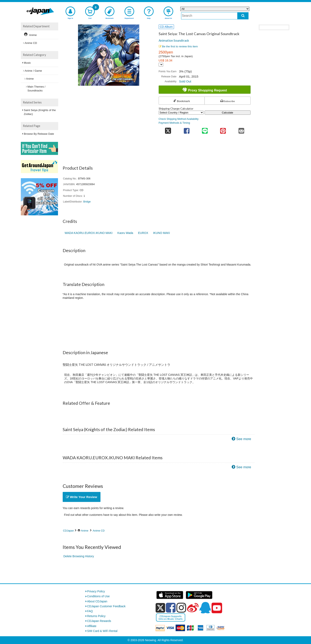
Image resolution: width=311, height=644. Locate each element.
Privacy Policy (96, 591)
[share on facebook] (187, 130)
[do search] (243, 16)
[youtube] (217, 608)
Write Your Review (82, 497)
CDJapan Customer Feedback (106, 606)
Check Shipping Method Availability (179, 119)
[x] (160, 608)
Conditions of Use (99, 596)
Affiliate (92, 626)
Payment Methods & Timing (174, 123)
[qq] (205, 608)
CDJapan (69, 531)
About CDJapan (97, 601)
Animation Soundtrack (174, 40)
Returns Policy (96, 616)
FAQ (90, 611)
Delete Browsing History (79, 556)
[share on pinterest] (223, 130)
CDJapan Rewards (99, 621)
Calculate (227, 113)
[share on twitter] (168, 130)
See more (244, 439)
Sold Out (185, 81)
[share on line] (205, 130)
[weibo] (193, 608)
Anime (85, 531)
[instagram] (181, 608)
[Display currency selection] (161, 65)
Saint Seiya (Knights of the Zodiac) (40, 112)
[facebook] (171, 608)
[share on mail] (241, 130)
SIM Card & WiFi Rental (102, 631)
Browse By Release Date (39, 134)
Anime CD (99, 531)
